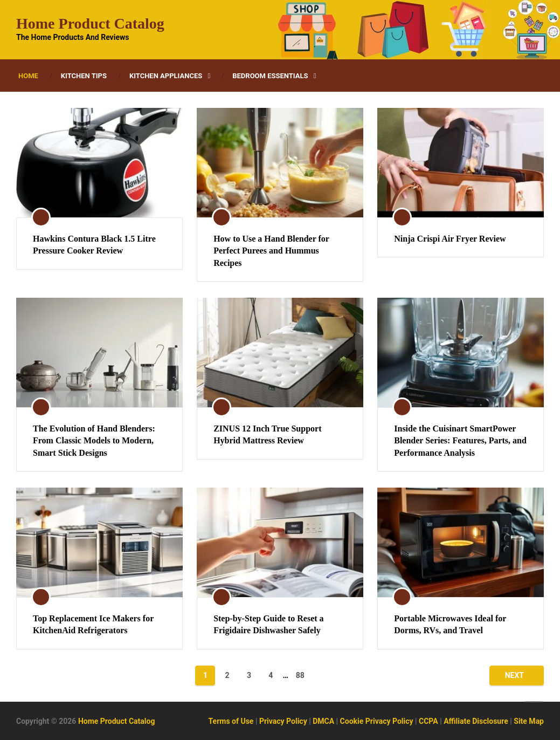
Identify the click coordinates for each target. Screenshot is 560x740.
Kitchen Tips (84, 76)
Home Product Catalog (90, 24)
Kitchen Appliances (166, 76)
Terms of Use (231, 721)
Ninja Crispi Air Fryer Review (450, 239)
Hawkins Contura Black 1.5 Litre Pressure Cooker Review (94, 245)
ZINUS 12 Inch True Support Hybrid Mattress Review (267, 434)
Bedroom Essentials (270, 76)
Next (514, 675)
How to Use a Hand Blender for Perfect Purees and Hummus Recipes (271, 251)
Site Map (529, 721)
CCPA (428, 721)
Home (28, 76)
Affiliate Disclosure (476, 721)
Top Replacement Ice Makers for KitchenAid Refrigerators (93, 624)
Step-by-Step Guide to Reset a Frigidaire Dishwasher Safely (268, 624)
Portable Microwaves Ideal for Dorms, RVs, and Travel (450, 624)
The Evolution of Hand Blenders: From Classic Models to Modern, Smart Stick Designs (94, 441)
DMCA (323, 721)
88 (300, 675)
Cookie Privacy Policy (377, 721)
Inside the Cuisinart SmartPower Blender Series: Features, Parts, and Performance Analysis (460, 441)
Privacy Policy (283, 721)
